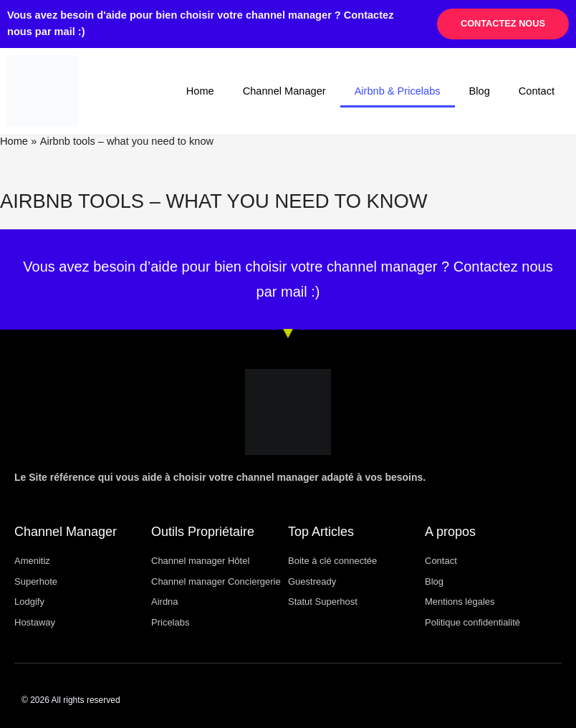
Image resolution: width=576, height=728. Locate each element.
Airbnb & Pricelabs (398, 91)
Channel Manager (284, 91)
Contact (537, 91)
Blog (480, 91)
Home (200, 91)
